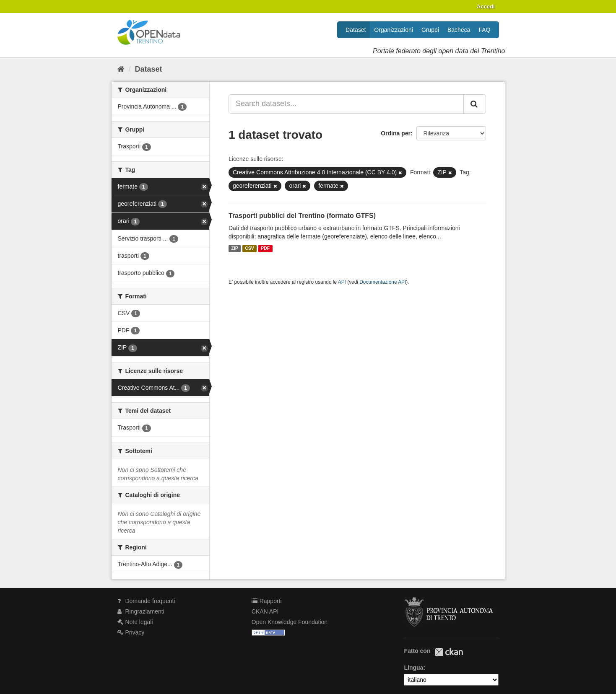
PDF (265, 249)
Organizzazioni (394, 30)
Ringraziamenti (141, 611)
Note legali (135, 622)
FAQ (484, 30)
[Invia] (475, 104)
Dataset (356, 30)
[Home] (121, 69)
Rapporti (267, 601)
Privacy (131, 632)
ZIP (234, 249)
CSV (250, 249)
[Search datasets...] (346, 104)
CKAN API (265, 611)
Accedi (486, 6)
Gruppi (430, 30)
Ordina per (396, 133)
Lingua (413, 668)
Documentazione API (383, 282)
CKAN (449, 652)
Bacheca (459, 30)
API (342, 282)
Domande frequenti (146, 601)
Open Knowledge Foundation (290, 622)
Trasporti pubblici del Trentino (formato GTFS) (302, 216)
